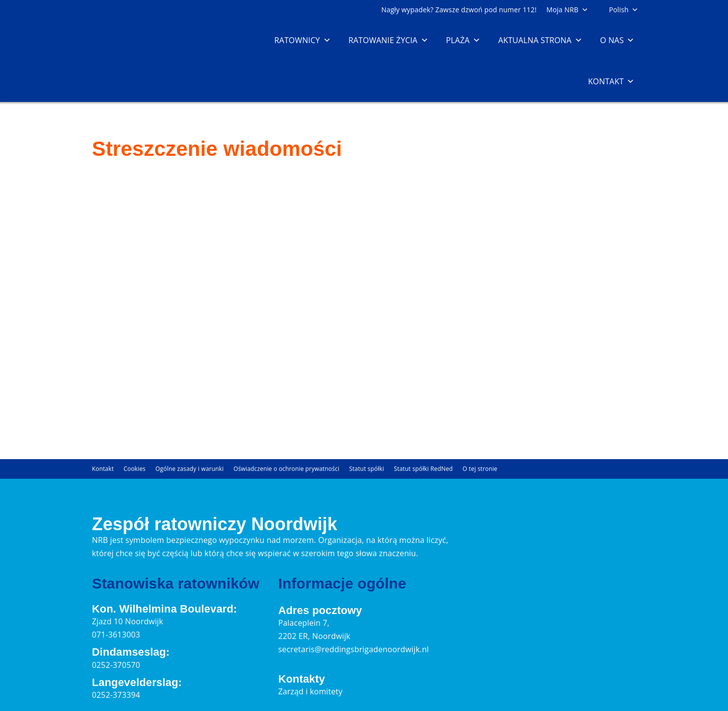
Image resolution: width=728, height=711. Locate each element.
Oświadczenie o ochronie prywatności (286, 469)
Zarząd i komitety (310, 691)
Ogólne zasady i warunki (189, 469)
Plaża (463, 40)
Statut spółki (366, 469)
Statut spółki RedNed (423, 469)
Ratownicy (303, 40)
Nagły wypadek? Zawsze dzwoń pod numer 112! (459, 10)
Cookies (135, 469)
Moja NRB (568, 10)
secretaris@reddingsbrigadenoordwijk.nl (353, 649)
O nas (617, 40)
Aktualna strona (540, 40)
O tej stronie (480, 469)
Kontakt (611, 81)
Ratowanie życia (389, 40)
